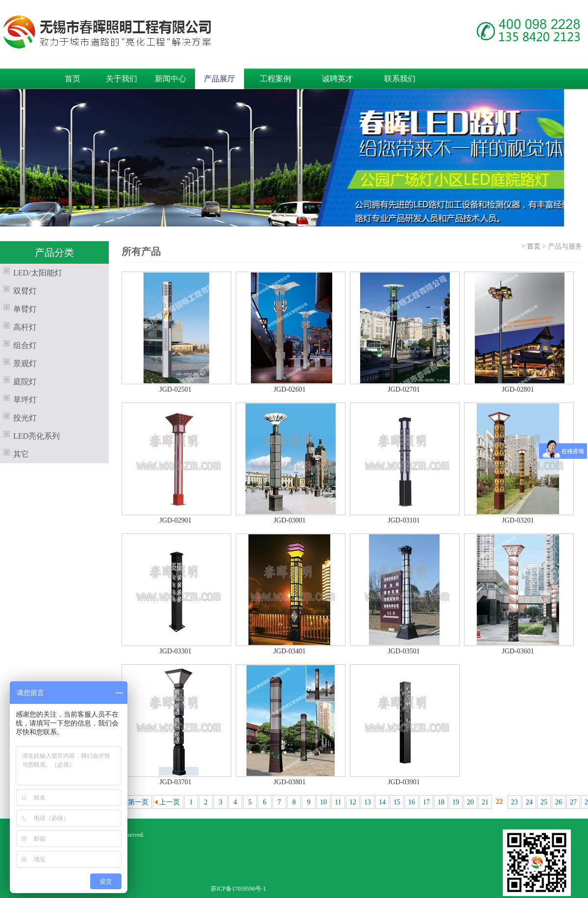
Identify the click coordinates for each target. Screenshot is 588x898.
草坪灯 (18, 399)
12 (353, 802)
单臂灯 (18, 308)
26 (559, 802)
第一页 (138, 802)
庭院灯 (18, 380)
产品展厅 (220, 79)
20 (470, 802)
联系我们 (400, 79)
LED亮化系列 (30, 435)
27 (573, 802)
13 (367, 802)
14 (382, 802)
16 (412, 802)
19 (456, 802)
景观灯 (18, 362)
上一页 (170, 802)
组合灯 (18, 344)
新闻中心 (171, 79)
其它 (14, 453)
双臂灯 (18, 290)
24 (529, 802)
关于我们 (122, 79)
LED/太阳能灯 (31, 272)
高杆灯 (18, 326)
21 (485, 802)
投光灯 (18, 417)
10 (323, 802)
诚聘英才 (338, 79)
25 (544, 802)
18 (441, 802)
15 (397, 802)
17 (426, 802)
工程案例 (275, 79)
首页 (73, 79)
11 (338, 802)
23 (514, 802)
